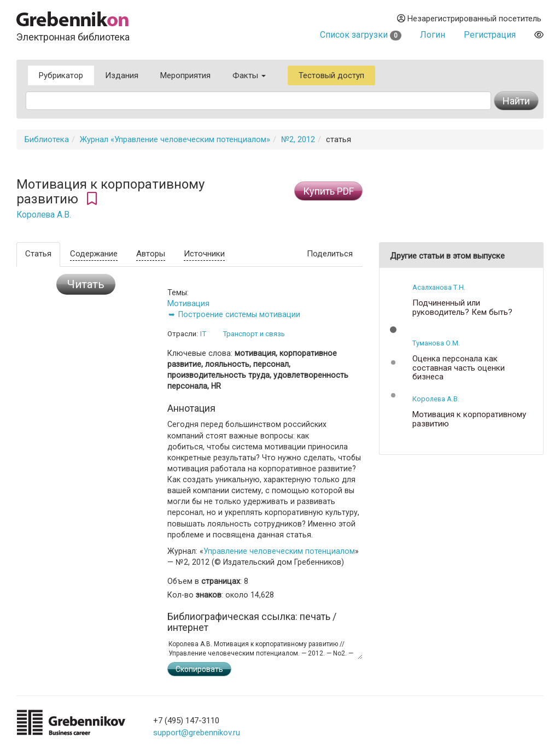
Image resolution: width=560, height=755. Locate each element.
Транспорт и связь (254, 334)
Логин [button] (433, 35)
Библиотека (47, 139)
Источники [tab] (204, 254)
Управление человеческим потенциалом (279, 551)
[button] (393, 330)
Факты (249, 75)
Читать (86, 284)
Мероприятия (185, 75)
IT (203, 334)
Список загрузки (361, 35)
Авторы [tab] (151, 254)
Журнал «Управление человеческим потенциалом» (175, 139)
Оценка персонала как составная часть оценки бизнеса (459, 368)
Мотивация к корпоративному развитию (469, 419)
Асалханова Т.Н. (439, 287)
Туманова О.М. (436, 343)
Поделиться (330, 254)
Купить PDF (328, 191)
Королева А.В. (44, 215)
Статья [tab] (38, 254)
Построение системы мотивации (239, 314)
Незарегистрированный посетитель (469, 19)
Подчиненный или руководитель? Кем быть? (462, 308)
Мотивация (188, 303)
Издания (122, 75)
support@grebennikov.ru (197, 733)
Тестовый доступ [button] (331, 75)
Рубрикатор (61, 75)
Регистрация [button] (490, 35)
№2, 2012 (298, 139)
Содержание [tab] (94, 254)
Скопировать (199, 669)
